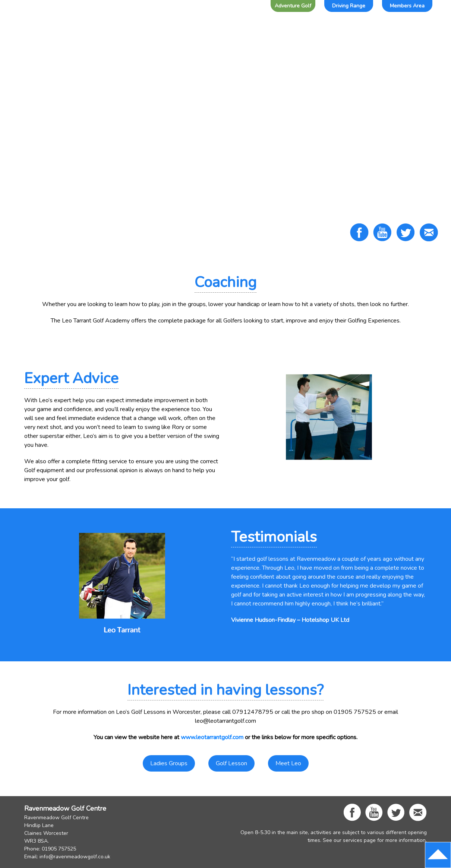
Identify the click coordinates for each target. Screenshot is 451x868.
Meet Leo (288, 763)
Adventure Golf (293, 6)
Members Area (407, 6)
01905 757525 (59, 849)
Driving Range (349, 6)
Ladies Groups (169, 763)
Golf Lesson (231, 763)
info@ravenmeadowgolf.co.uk (75, 857)
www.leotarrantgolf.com (212, 737)
